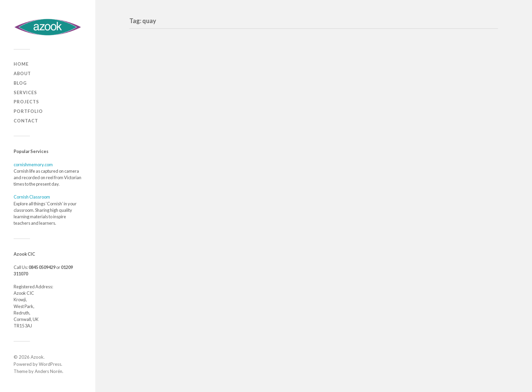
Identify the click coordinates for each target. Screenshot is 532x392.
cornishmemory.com (33, 165)
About (22, 73)
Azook (37, 357)
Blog (20, 83)
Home (21, 64)
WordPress (50, 364)
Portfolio (28, 111)
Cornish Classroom (32, 197)
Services (25, 92)
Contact (26, 121)
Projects (26, 102)
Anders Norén (49, 371)
